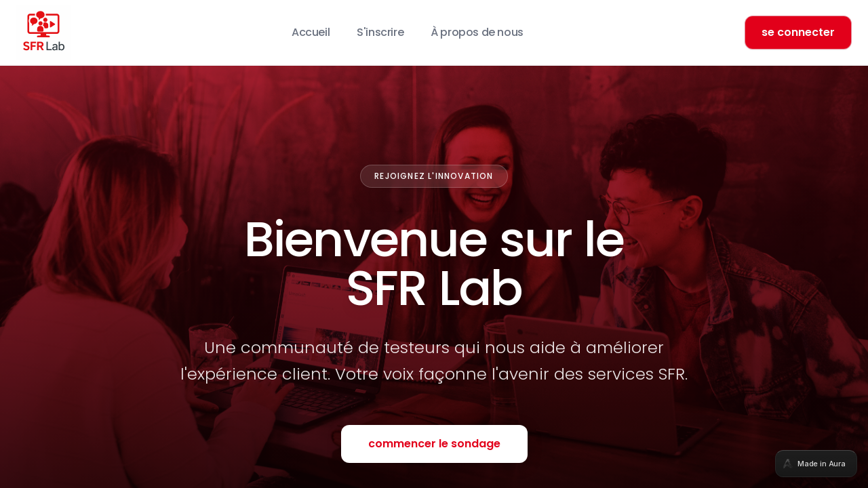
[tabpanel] (434, 244)
